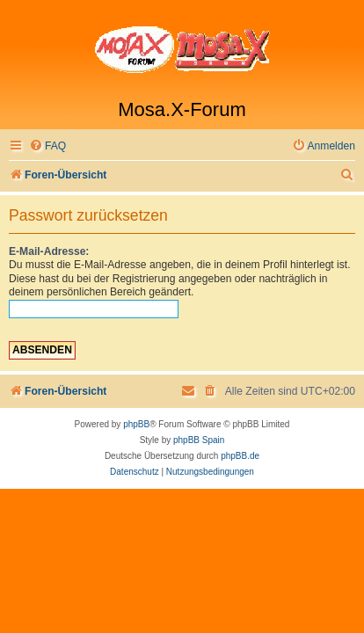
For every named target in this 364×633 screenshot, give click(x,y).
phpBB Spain (199, 440)
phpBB (136, 424)
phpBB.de (240, 456)
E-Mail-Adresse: (49, 251)
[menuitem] (47, 146)
